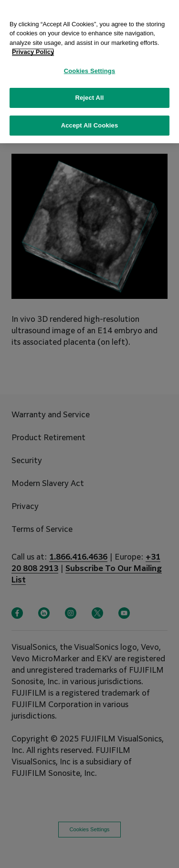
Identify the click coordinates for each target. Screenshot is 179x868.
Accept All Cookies (90, 120)
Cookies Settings (90, 66)
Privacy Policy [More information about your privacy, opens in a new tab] (33, 47)
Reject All (89, 92)
